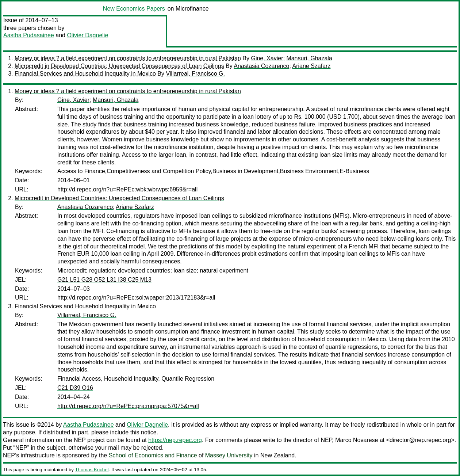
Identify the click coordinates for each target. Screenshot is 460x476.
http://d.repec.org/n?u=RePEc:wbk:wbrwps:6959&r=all (127, 189)
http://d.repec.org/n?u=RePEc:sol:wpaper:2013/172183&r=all (136, 298)
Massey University (229, 455)
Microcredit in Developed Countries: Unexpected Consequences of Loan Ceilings (119, 66)
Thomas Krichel (92, 470)
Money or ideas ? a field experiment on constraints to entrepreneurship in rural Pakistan (128, 58)
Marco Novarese (356, 440)
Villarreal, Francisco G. (195, 74)
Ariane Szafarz (311, 66)
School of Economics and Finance (153, 455)
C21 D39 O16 (75, 388)
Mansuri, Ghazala (309, 58)
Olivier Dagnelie (87, 35)
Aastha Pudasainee (29, 35)
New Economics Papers (134, 9)
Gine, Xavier (267, 58)
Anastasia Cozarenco (261, 66)
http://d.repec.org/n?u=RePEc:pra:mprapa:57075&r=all (128, 406)
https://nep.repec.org (175, 440)
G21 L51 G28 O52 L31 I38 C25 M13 (104, 280)
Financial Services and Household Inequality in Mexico (85, 74)
